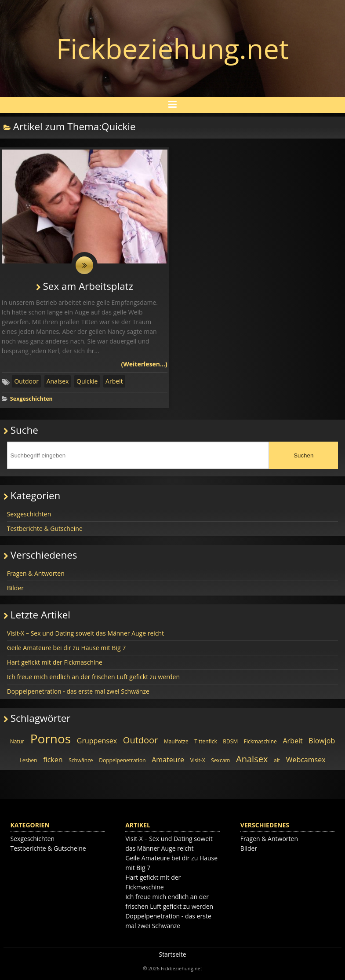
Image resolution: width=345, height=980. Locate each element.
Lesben (28, 760)
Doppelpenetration (122, 760)
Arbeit (114, 381)
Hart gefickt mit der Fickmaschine (55, 662)
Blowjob (322, 741)
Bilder (15, 588)
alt (277, 760)
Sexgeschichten (31, 399)
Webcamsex (306, 760)
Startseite (172, 954)
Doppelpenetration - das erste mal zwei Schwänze (78, 691)
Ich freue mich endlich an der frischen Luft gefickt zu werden (93, 677)
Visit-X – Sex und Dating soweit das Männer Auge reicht (85, 633)
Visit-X (198, 760)
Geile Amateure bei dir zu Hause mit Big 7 (67, 648)
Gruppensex (97, 741)
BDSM (230, 741)
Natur (17, 741)
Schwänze (81, 760)
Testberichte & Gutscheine (45, 528)
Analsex (58, 381)
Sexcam (220, 760)
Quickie (87, 381)
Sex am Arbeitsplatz (88, 286)
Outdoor (26, 381)
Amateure (168, 760)
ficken (53, 760)
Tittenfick (205, 741)
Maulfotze (176, 741)
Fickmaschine (260, 741)
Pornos (51, 739)
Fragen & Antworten (36, 573)
